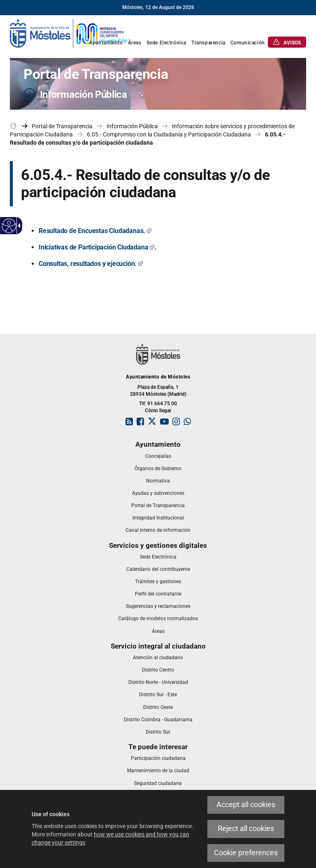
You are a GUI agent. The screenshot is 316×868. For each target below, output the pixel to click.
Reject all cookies (246, 829)
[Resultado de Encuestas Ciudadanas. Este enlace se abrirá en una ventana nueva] (95, 231)
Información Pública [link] (132, 126)
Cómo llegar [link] (158, 411)
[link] (70, 33)
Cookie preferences (246, 853)
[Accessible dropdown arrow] (18, 226)
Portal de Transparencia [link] (62, 126)
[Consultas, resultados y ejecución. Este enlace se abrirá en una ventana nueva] (91, 264)
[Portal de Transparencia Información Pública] (158, 84)
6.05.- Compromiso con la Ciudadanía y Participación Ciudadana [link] (169, 134)
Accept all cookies (246, 805)
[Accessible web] (9, 226)
